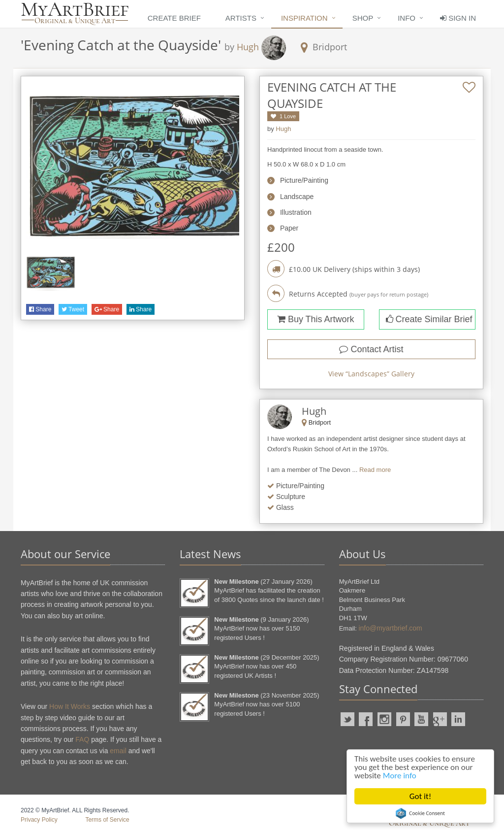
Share (40, 309)
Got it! (420, 796)
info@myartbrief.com (390, 628)
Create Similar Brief (429, 319)
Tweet (73, 309)
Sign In (458, 18)
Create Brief (174, 18)
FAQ (82, 739)
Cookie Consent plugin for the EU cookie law (420, 813)
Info (407, 18)
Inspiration (304, 18)
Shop (363, 18)
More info (400, 776)
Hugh (248, 47)
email (118, 751)
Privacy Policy (39, 820)
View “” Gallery (371, 374)
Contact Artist (371, 349)
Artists (241, 18)
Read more (375, 470)
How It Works (70, 706)
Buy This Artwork (316, 319)
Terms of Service (107, 820)
